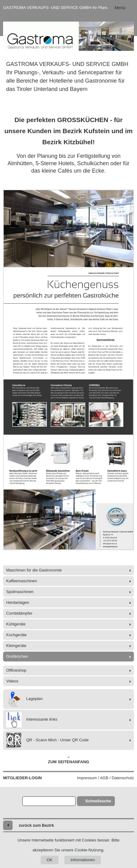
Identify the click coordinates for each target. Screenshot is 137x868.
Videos (12, 681)
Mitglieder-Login (22, 778)
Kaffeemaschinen (22, 581)
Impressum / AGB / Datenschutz (105, 778)
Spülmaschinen (20, 592)
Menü (120, 8)
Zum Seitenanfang (69, 760)
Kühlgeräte (16, 624)
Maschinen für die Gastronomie (34, 570)
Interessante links (32, 720)
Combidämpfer (19, 613)
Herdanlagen (18, 602)
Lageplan (24, 699)
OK (50, 860)
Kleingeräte (16, 646)
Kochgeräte (16, 635)
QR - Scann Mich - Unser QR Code (47, 740)
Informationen (83, 860)
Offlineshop (16, 670)
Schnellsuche (98, 801)
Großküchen (17, 656)
